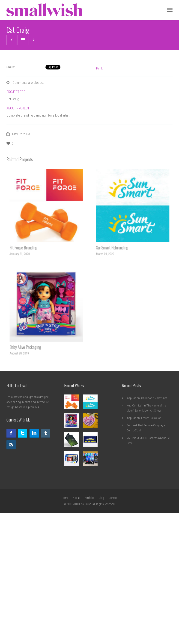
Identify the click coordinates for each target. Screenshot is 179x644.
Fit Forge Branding (28, 363)
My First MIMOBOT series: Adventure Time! (148, 563)
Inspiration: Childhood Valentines (147, 520)
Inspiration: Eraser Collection (144, 540)
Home (65, 620)
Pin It (99, 191)
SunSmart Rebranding (116, 363)
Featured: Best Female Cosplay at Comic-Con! (146, 550)
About (76, 620)
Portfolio (89, 620)
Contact (113, 620)
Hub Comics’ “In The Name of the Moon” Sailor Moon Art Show (146, 530)
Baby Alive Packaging (29, 463)
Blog (101, 620)
